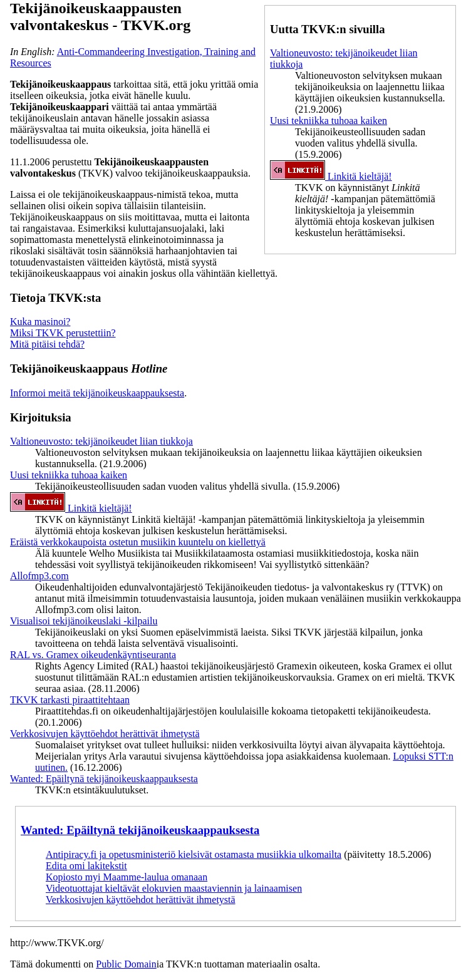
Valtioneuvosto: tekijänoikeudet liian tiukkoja (101, 441)
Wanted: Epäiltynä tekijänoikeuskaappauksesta (104, 779)
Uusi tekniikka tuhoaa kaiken (329, 121)
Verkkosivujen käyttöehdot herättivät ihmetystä (105, 734)
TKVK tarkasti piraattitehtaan (70, 700)
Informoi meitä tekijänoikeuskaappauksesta (97, 393)
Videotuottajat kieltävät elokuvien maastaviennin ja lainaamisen (174, 888)
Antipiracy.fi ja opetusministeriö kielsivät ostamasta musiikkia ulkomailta (194, 854)
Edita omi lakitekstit (86, 866)
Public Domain (126, 964)
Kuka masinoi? (40, 322)
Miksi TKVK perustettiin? (63, 333)
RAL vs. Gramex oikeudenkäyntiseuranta (93, 655)
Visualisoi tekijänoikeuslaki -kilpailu (84, 621)
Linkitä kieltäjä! (331, 176)
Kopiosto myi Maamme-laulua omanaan (127, 877)
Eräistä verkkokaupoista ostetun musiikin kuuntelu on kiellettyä (138, 542)
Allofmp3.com (39, 576)
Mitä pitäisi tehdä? (47, 344)
